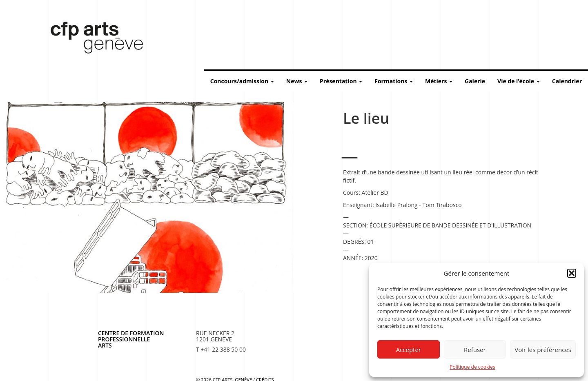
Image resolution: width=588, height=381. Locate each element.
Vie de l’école (519, 81)
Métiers (439, 81)
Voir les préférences (543, 350)
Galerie (475, 81)
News (297, 81)
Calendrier (567, 81)
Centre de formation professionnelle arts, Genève (92, 39)
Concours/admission (242, 81)
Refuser (475, 350)
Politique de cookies (472, 367)
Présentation (341, 81)
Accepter (409, 350)
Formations (394, 81)
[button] (572, 273)
